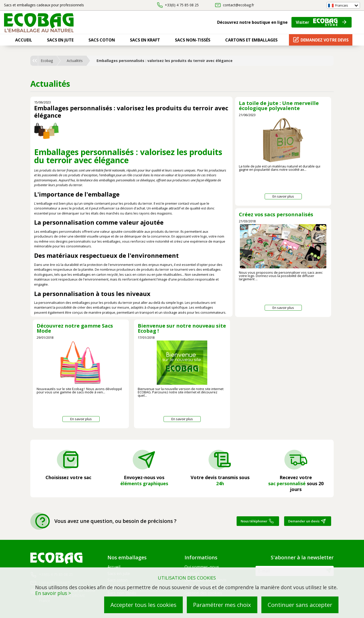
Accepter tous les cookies (143, 605)
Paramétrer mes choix (222, 605)
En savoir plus (283, 196)
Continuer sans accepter (300, 605)
